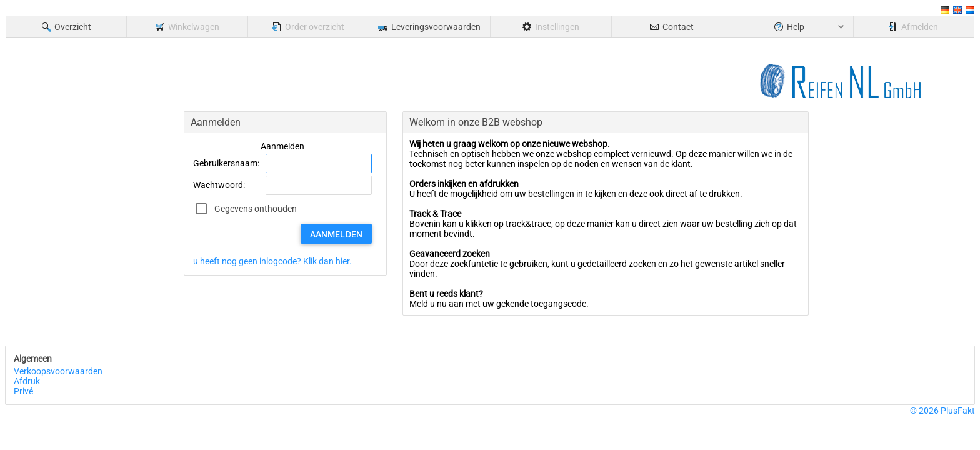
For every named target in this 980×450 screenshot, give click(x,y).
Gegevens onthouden (256, 209)
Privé (23, 391)
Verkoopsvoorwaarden (58, 371)
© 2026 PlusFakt (942, 411)
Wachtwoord (218, 185)
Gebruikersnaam (225, 163)
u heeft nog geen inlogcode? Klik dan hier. (272, 261)
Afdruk (27, 381)
